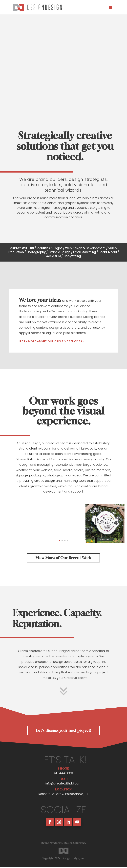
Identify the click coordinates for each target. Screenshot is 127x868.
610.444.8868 (63, 775)
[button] (60, 543)
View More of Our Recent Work (63, 560)
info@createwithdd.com (63, 785)
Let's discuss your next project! (63, 732)
